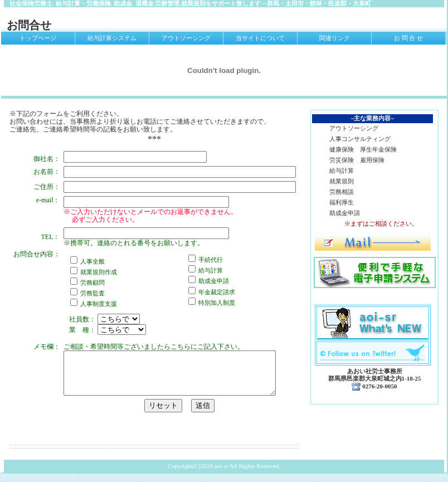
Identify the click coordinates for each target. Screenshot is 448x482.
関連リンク (335, 38)
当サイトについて (260, 38)
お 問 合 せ (408, 38)
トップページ (38, 38)
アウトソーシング (186, 38)
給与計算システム (112, 38)
